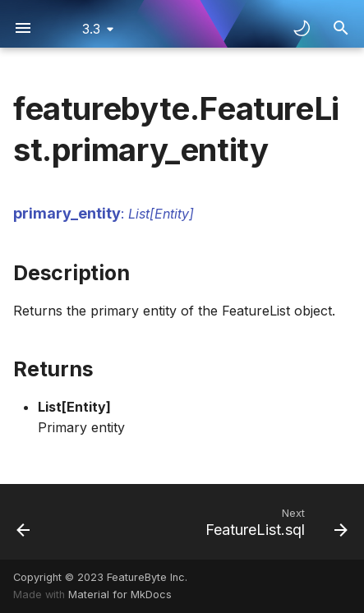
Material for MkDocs (120, 595)
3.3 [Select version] (91, 29)
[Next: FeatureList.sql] (274, 522)
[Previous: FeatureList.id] (24, 522)
